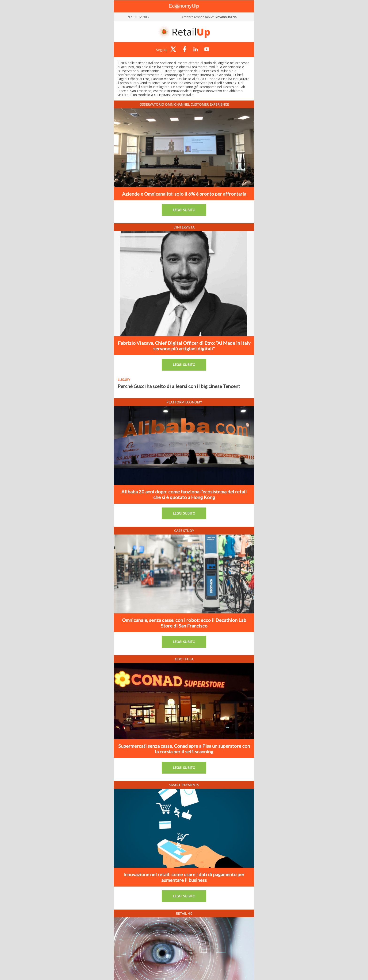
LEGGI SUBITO (184, 210)
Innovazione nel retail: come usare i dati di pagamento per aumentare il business (184, 877)
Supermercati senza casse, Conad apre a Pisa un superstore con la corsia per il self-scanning (184, 749)
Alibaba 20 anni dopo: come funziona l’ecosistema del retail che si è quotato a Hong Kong (184, 494)
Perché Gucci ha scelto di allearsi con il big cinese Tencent (179, 386)
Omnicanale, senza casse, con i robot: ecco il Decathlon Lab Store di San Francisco (184, 623)
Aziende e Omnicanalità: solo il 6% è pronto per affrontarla (184, 194)
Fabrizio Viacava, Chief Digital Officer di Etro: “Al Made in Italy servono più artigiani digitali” (184, 346)
